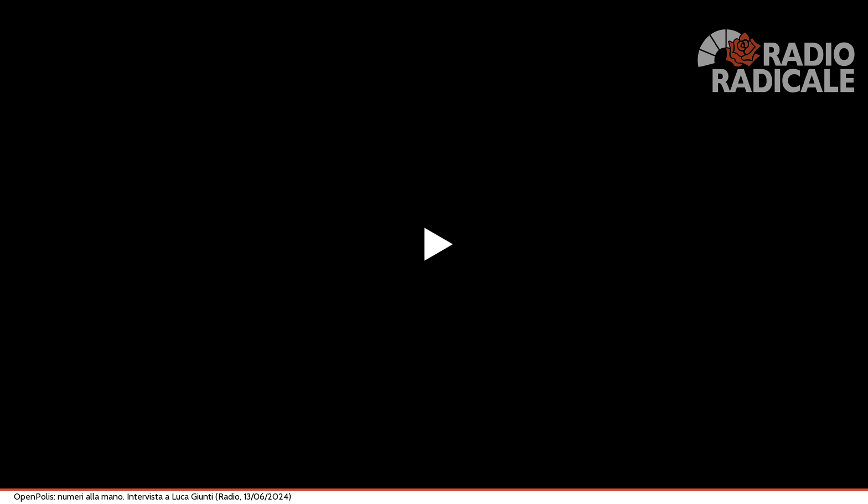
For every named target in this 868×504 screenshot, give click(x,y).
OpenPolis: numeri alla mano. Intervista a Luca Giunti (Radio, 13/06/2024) (153, 497)
